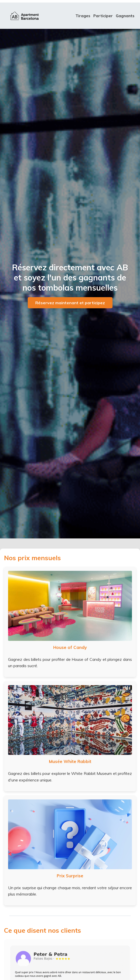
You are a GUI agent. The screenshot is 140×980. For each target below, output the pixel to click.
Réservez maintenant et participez (70, 303)
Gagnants (125, 16)
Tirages (83, 16)
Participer (103, 16)
